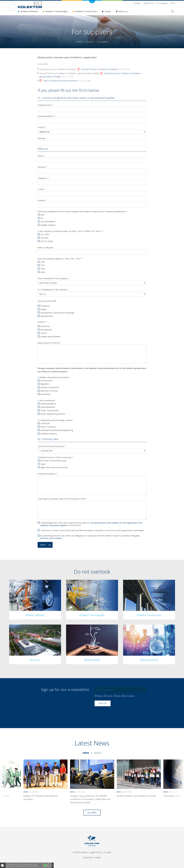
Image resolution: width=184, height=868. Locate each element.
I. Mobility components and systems (53, 377)
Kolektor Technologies (57, 11)
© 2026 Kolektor (80, 852)
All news (92, 812)
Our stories (129, 696)
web (42, 215)
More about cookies (49, 865)
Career (108, 11)
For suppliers (162, 3)
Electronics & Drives (49, 391)
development (46, 330)
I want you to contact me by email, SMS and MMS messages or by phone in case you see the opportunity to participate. (92, 530)
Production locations (47, 474)
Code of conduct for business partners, (67, 81)
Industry (42, 322)
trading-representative (50, 336)
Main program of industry (49, 343)
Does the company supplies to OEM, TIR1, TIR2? (60, 259)
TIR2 (43, 269)
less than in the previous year (53, 461)
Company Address (46, 116)
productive (45, 326)
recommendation (48, 222)
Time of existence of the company (53, 278)
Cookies (108, 852)
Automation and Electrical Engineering (57, 430)
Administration (47, 316)
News (100, 696)
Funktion (42, 200)
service (44, 333)
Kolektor (80, 42)
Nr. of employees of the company (53, 290)
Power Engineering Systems (53, 414)
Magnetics (45, 384)
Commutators (46, 381)
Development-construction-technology (57, 313)
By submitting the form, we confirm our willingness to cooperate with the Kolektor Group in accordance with (90, 537)
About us (123, 11)
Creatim (97, 858)
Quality (43, 309)
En (173, 3)
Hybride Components (50, 387)
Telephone (43, 178)
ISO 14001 (45, 234)
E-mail (41, 189)
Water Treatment (48, 427)
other (43, 272)
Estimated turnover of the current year (55, 457)
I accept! (45, 865)
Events (110, 696)
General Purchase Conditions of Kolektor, (105, 69)
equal (43, 464)
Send (43, 545)
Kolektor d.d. (149, 3)
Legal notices (96, 852)
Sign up (103, 703)
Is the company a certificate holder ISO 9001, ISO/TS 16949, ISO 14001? (70, 231)
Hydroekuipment (48, 407)
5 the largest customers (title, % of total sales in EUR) (62, 499)
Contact (137, 3)
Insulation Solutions (49, 434)
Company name (45, 105)
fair (42, 218)
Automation (45, 394)
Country (42, 127)
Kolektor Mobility (29, 11)
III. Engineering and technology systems (55, 420)
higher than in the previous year (54, 467)
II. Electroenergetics (46, 400)
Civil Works (45, 423)
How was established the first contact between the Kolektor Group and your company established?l (82, 211)
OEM (43, 262)
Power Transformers (50, 410)
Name (41, 156)
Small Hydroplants (48, 404)
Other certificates (45, 248)
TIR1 (43, 265)
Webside (41, 138)
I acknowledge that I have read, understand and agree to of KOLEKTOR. (91, 524)
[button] (92, 132)
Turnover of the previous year (52, 446)
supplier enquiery (48, 225)
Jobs (119, 696)
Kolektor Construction (86, 11)
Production (45, 306)
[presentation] (114, 712)
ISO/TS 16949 (47, 241)
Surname (42, 167)
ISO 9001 (45, 238)
